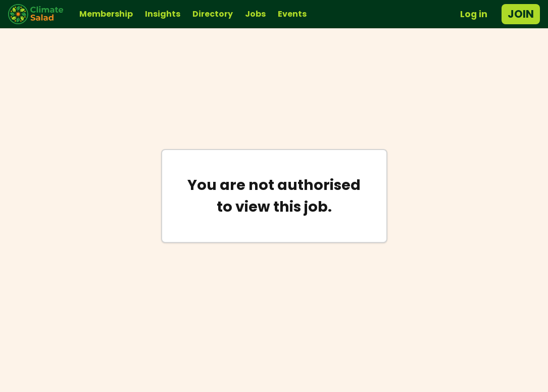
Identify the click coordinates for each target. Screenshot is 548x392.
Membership (106, 14)
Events (292, 14)
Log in (474, 14)
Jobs (255, 14)
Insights (163, 14)
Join (521, 14)
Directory (213, 14)
